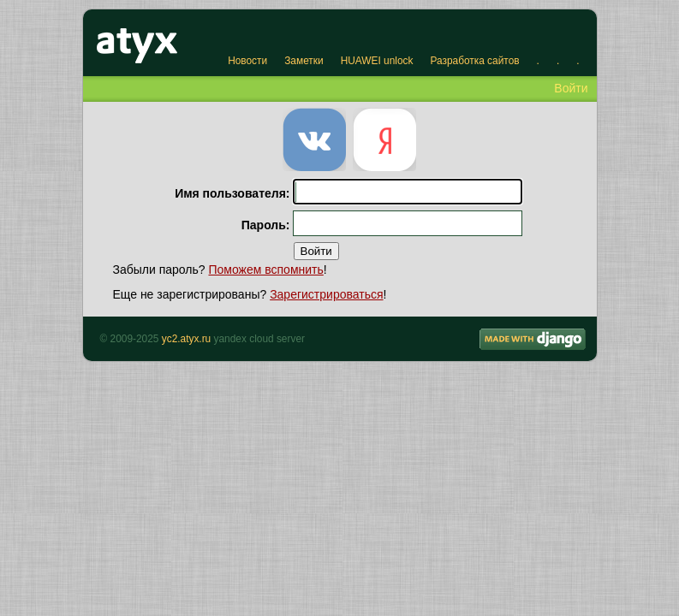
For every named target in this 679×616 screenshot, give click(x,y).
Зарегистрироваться (326, 294)
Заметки (304, 61)
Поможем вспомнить (265, 269)
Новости (247, 61)
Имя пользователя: (232, 193)
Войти (571, 88)
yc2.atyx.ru (187, 339)
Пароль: (266, 225)
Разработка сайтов (474, 61)
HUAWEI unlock (377, 61)
